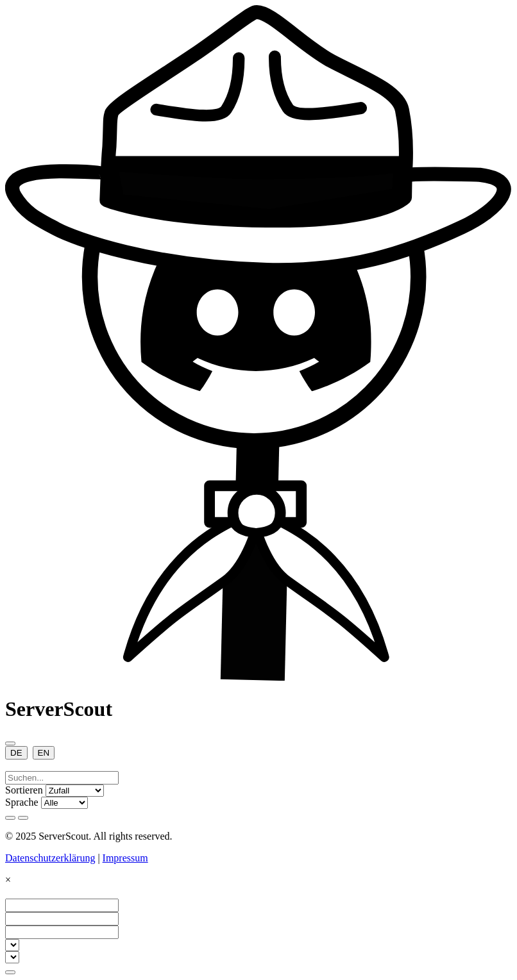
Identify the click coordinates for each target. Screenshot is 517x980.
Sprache (22, 802)
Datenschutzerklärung (50, 858)
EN (44, 753)
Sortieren (24, 790)
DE (16, 753)
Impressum (125, 858)
